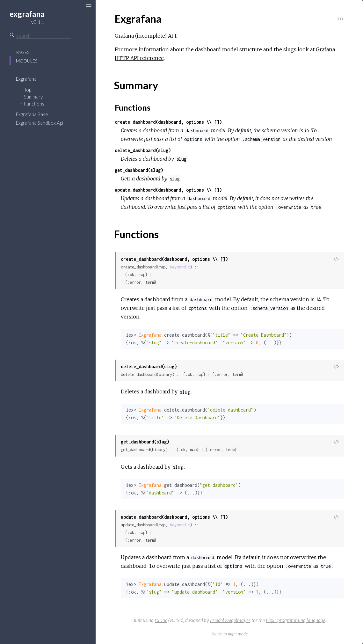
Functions (34, 104)
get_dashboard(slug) (139, 170)
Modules (27, 61)
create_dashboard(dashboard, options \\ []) (168, 122)
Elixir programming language (296, 620)
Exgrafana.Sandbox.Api (40, 123)
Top (28, 90)
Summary (33, 97)
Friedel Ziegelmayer (230, 620)
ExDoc (161, 620)
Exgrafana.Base (32, 114)
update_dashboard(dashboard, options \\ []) (168, 190)
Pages (23, 52)
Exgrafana (26, 79)
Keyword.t (180, 267)
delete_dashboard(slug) (143, 150)
